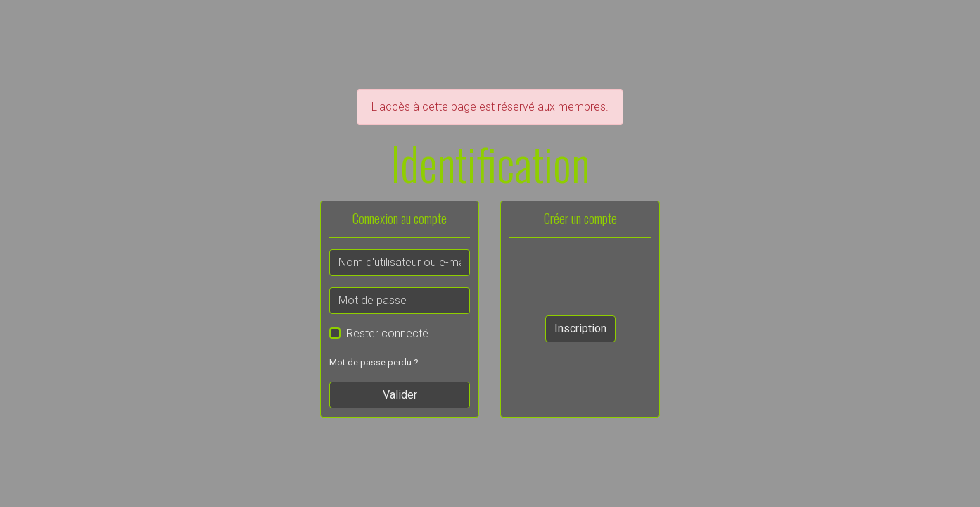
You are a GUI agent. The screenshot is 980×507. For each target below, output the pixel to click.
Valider (400, 395)
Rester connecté (387, 333)
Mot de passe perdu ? (374, 362)
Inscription (580, 328)
